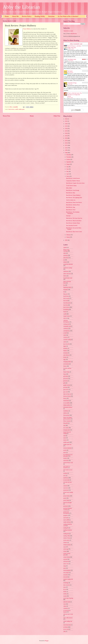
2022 (66, 119)
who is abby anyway (68, 618)
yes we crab (66, 629)
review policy (66, 540)
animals (65, 262)
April (68, 174)
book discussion (67, 303)
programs (65, 515)
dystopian (66, 353)
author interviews (67, 274)
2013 (66, 141)
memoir (65, 440)
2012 (66, 143)
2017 (66, 131)
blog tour (65, 294)
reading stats (66, 534)
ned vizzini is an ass (68, 470)
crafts (65, 335)
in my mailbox (67, 403)
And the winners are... (71, 200)
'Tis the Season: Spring (71, 186)
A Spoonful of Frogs (72, 83)
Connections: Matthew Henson (73, 181)
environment (66, 364)
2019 (66, 126)
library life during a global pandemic (68, 418)
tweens (65, 596)
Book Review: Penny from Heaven (74, 202)
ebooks (65, 357)
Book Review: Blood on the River (74, 221)
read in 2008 (66, 520)
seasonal (65, 559)
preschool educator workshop (68, 509)
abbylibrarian (74, 34)
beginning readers (67, 287)
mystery (65, 458)
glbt (64, 383)
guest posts (66, 390)
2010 (66, 148)
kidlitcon (65, 413)
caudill (17, 109)
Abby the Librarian (21, 7)
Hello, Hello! (69, 188)
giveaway (66, 381)
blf (64, 292)
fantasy (65, 366)
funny (65, 374)
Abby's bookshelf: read (76, 44)
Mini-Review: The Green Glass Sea (74, 218)
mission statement (67, 448)
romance (65, 542)
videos (65, 606)
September (69, 162)
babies (65, 276)
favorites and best (67, 368)
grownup (65, 387)
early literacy (66, 355)
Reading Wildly (40, 16)
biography (66, 290)
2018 (66, 128)
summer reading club (68, 579)
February (69, 235)
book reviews (11, 109)
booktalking (66, 309)
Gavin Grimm (71, 98)
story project (66, 573)
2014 (66, 138)
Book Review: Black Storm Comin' (74, 232)
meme (65, 438)
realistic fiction (67, 538)
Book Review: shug (71, 207)
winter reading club (68, 621)
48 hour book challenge (66, 250)
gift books (66, 376)
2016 (66, 133)
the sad (65, 589)
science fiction (67, 557)
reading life (66, 528)
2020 (66, 124)
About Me (15, 16)
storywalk (66, 577)
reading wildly (67, 536)
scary (65, 547)
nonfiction (66, 478)
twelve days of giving (68, 598)
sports (65, 568)
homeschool (66, 401)
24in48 (65, 247)
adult (65, 253)
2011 (66, 145)
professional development (66, 513)
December (69, 155)
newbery (65, 473)
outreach (65, 486)
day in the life (66, 344)
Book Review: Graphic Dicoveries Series (75, 183)
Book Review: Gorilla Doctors (73, 178)
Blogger (47, 641)
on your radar (66, 480)
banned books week (68, 278)
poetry (65, 498)
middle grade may (67, 445)
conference (66, 329)
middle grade (21, 109)
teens (65, 587)
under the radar (67, 602)
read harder (66, 518)
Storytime (51, 16)
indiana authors (67, 405)
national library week (68, 463)
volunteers (66, 608)
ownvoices (66, 488)
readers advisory (67, 522)
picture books (66, 496)
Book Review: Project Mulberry (73, 195)
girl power (66, 379)
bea (64, 285)
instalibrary (66, 411)
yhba (64, 632)
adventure (66, 255)
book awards (66, 298)
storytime (65, 575)
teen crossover (67, 585)
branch (65, 312)
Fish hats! (68, 216)
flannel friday (66, 372)
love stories (66, 428)
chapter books (66, 316)
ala (64, 260)
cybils (65, 342)
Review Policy (27, 16)
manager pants (67, 430)
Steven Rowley (71, 72)
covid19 (65, 333)
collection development (66, 321)
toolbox (65, 594)
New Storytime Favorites (72, 225)
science (65, 551)
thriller (65, 592)
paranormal (66, 490)
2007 (66, 240)
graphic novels (67, 385)
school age (66, 549)
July (67, 167)
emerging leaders (67, 362)
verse (65, 604)
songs (65, 566)
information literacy (68, 407)
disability (65, 348)
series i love (66, 564)
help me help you (67, 394)
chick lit (65, 318)
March (68, 176)
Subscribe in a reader (68, 31)
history (65, 398)
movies (65, 450)
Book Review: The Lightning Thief (74, 198)
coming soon (66, 324)
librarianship (66, 415)
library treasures (67, 421)
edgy (64, 359)
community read (67, 326)
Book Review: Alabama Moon (73, 205)
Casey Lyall (70, 84)
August (68, 164)
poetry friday (66, 500)
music (65, 452)
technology (66, 583)
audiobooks (66, 271)
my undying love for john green (68, 455)
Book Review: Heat (71, 193)
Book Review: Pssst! (71, 210)
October (68, 159)
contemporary (66, 331)
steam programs (67, 570)
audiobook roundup (68, 268)
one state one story (68, 482)
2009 (66, 150)
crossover (66, 337)
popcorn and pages (68, 503)
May (68, 172)
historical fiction (67, 396)
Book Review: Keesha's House (73, 223)
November (69, 157)
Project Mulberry (27, 29)
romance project (67, 545)
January (68, 237)
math (65, 436)
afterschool (66, 258)
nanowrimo (66, 460)
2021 (66, 121)
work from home (67, 625)
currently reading (67, 340)
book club (66, 301)
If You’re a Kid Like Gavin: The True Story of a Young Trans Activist (75, 95)
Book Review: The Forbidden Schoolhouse (73, 213)
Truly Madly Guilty (72, 59)
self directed (66, 562)
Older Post (57, 116)
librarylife (66, 423)
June (68, 169)
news (65, 476)
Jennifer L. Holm (71, 49)
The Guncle (70, 71)
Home (7, 16)
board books (66, 296)
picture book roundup (68, 492)
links (64, 425)
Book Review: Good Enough (73, 190)
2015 (66, 136)
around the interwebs (68, 264)
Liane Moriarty (71, 61)
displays (65, 351)
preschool (66, 506)
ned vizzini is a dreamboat (67, 467)
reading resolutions (68, 530)
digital (65, 346)
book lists (66, 305)
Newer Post (6, 116)
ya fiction (66, 627)
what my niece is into (68, 614)
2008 (66, 153)
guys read (66, 392)
